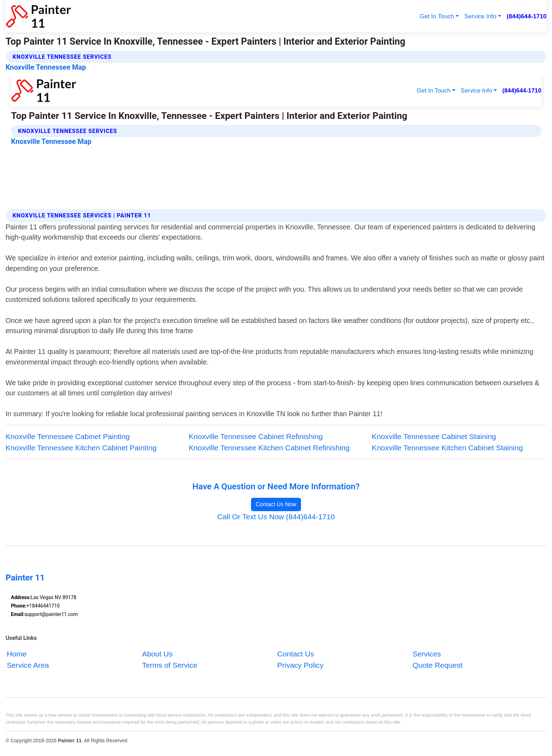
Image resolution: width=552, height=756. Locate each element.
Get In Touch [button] (437, 16)
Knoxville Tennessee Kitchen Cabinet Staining (447, 448)
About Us (157, 654)
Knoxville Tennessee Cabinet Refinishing (256, 436)
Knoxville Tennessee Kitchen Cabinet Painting (81, 448)
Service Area (28, 665)
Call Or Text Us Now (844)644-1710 (276, 517)
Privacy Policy (300, 665)
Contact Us (296, 654)
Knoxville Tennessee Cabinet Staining (434, 436)
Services (427, 654)
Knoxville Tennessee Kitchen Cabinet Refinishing (269, 448)
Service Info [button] (480, 16)
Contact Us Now (276, 504)
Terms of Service (170, 665)
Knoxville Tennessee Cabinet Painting (68, 436)
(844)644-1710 (526, 16)
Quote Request (438, 665)
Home (17, 654)
